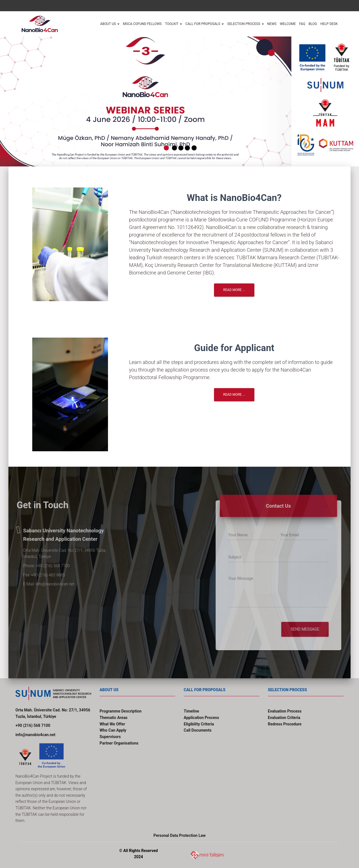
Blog (313, 24)
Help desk (329, 24)
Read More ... (234, 290)
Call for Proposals (205, 24)
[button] (21, 99)
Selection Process (245, 24)
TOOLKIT (173, 24)
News (272, 24)
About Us (110, 24)
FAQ (302, 24)
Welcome (288, 24)
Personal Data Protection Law (179, 835)
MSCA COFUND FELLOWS (142, 24)
